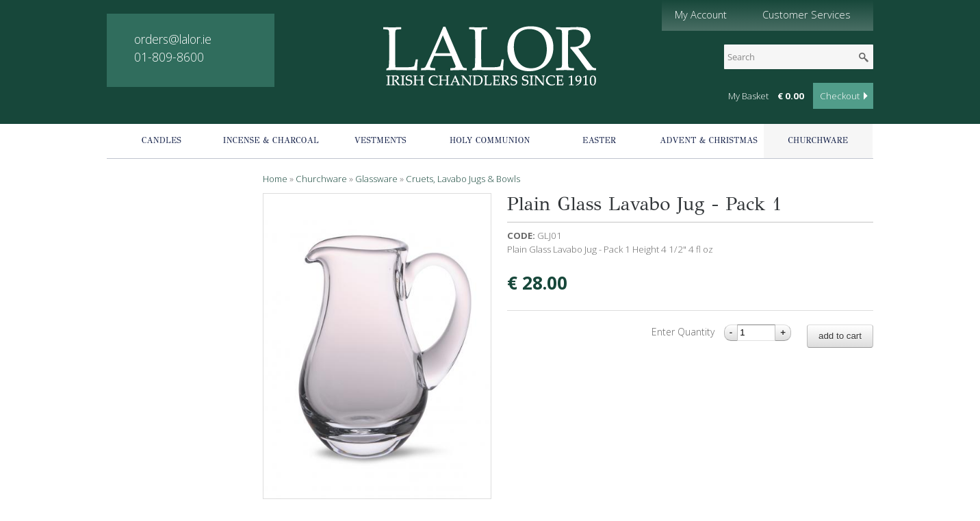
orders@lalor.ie (173, 39)
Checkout (840, 96)
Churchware (818, 140)
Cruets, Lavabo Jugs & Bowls (463, 179)
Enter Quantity (684, 332)
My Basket (748, 96)
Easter (599, 140)
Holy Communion (490, 140)
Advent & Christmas (709, 140)
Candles (162, 140)
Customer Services (807, 14)
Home (275, 179)
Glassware (376, 179)
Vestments (381, 140)
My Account (701, 14)
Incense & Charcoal (271, 140)
